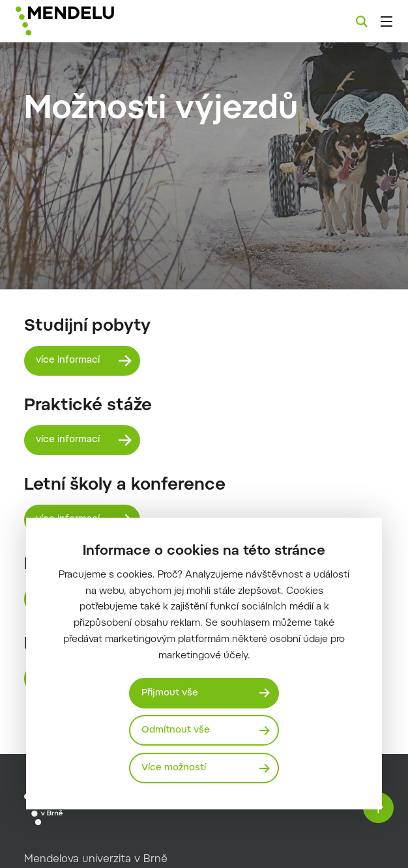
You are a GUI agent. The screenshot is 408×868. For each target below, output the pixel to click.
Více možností (174, 768)
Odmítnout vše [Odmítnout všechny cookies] (176, 730)
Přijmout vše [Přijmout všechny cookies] (170, 693)
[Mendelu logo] (83, 21)
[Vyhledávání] (362, 21)
